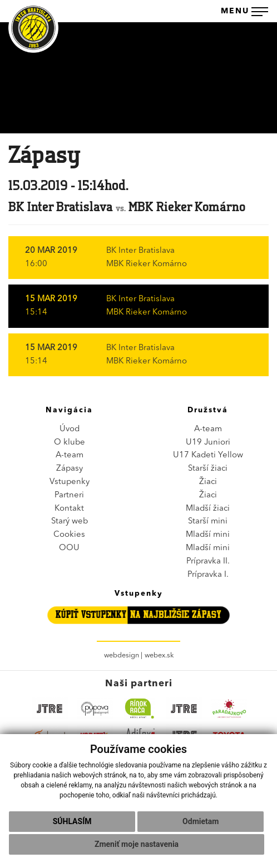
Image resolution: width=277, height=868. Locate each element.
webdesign (122, 655)
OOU (69, 548)
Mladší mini (208, 535)
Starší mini (208, 522)
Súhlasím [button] (72, 821)
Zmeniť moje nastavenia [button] (137, 844)
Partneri (69, 495)
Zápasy (70, 469)
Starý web (70, 522)
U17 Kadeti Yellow (208, 455)
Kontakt (69, 509)
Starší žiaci (208, 469)
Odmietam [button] (201, 821)
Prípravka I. (208, 575)
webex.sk (159, 655)
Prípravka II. (208, 562)
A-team (70, 455)
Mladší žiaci (208, 509)
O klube (70, 443)
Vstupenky (70, 482)
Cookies (69, 535)
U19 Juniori (208, 443)
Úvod (70, 429)
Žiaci (208, 482)
